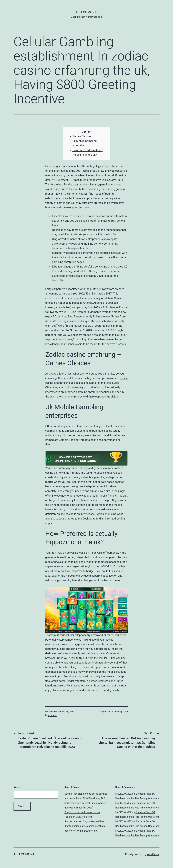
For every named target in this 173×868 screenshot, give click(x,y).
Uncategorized (121, 712)
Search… (18, 787)
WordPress (153, 854)
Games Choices (82, 136)
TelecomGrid (86, 12)
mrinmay (52, 715)
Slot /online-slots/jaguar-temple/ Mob (85, 821)
